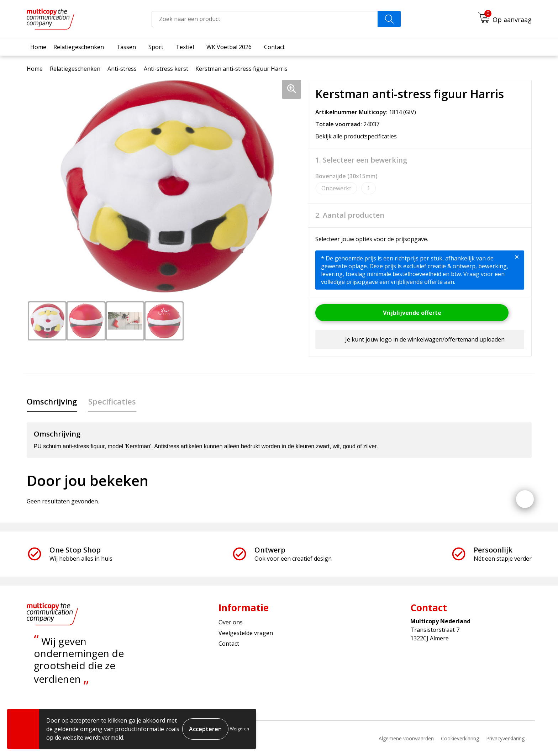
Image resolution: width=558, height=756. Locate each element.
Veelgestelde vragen (246, 633)
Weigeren (239, 729)
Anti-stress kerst (166, 69)
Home (38, 47)
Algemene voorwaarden (406, 738)
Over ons (231, 622)
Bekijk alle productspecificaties (358, 136)
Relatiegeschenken (79, 47)
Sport (156, 47)
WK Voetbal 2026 (229, 47)
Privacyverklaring (505, 738)
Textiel (185, 47)
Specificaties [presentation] (111, 401)
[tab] (52, 401)
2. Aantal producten (350, 215)
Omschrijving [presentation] (52, 401)
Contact (274, 47)
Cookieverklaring (460, 738)
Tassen (126, 47)
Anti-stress (122, 69)
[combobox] (265, 19)
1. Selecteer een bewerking (361, 160)
